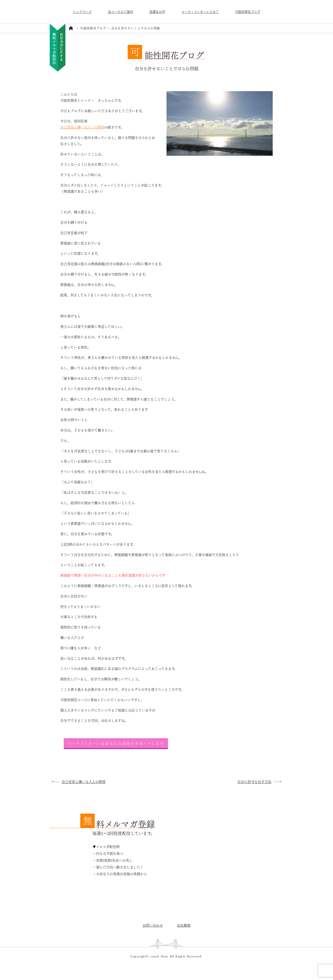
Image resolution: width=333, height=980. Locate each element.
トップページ (82, 11)
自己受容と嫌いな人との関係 (82, 127)
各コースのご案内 (121, 11)
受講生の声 (157, 11)
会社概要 (184, 925)
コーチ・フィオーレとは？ (200, 11)
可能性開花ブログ (248, 11)
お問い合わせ (153, 925)
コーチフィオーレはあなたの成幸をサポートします (116, 743)
